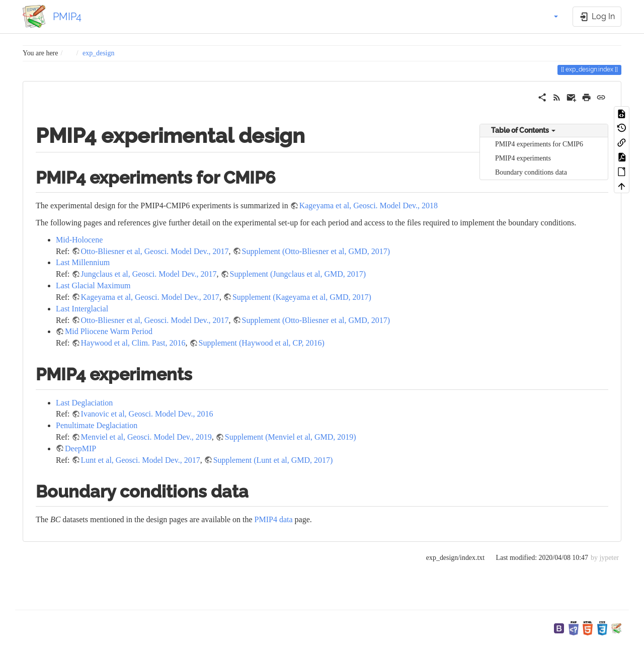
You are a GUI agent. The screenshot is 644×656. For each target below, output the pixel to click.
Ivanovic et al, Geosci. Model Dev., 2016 (147, 414)
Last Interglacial (82, 309)
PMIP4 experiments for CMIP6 (539, 144)
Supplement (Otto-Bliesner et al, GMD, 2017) (316, 251)
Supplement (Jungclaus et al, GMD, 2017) (298, 274)
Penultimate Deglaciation (97, 425)
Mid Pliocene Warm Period (109, 331)
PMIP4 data (274, 519)
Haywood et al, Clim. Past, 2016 (133, 343)
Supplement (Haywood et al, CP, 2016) (262, 343)
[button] (550, 17)
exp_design (98, 53)
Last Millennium (83, 262)
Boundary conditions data (531, 172)
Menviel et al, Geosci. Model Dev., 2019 (146, 437)
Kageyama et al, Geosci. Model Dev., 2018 (369, 206)
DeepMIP (80, 448)
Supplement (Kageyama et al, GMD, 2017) (302, 297)
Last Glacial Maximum (93, 285)
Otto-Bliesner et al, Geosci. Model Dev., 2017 (155, 251)
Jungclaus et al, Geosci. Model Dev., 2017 (149, 274)
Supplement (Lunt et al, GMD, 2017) (273, 460)
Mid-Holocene (79, 240)
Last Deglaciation (84, 403)
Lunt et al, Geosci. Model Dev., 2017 (141, 460)
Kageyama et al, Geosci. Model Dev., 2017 (150, 297)
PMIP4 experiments (523, 158)
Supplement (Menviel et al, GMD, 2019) (291, 437)
